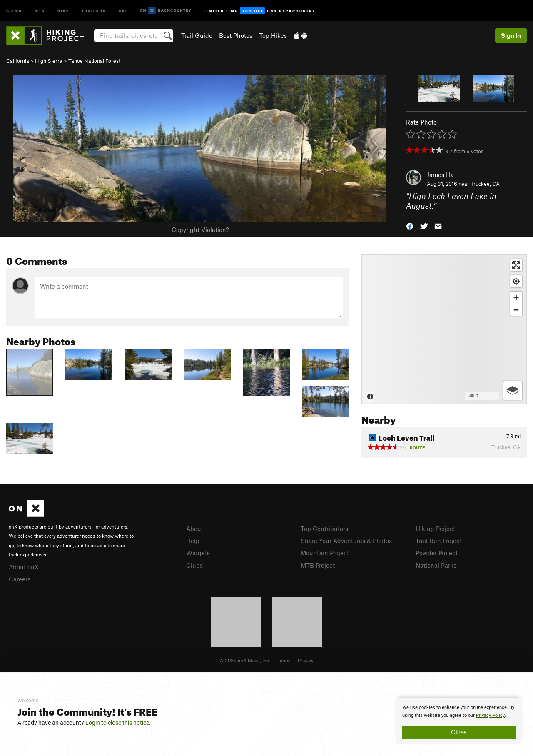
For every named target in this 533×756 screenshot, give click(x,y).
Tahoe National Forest (94, 61)
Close (459, 732)
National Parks (436, 565)
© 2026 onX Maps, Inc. (245, 660)
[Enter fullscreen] (516, 265)
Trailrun (94, 10)
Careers (20, 579)
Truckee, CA (485, 184)
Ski (123, 10)
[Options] (513, 390)
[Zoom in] (516, 298)
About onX (24, 567)
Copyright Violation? (200, 230)
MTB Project (318, 565)
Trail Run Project (439, 541)
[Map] (444, 329)
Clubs (194, 565)
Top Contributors (324, 529)
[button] (410, 225)
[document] (459, 721)
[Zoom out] (516, 310)
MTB (40, 10)
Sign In (511, 35)
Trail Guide (197, 35)
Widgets (198, 553)
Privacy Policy (490, 715)
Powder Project (437, 553)
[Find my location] (516, 281)
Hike (63, 10)
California (18, 61)
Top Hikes (273, 35)
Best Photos (236, 35)
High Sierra (49, 61)
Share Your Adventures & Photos (346, 541)
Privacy (306, 660)
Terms (284, 660)
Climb (14, 10)
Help (193, 541)
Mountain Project (325, 553)
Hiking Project (435, 529)
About (195, 529)
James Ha (440, 175)
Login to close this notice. (118, 723)
